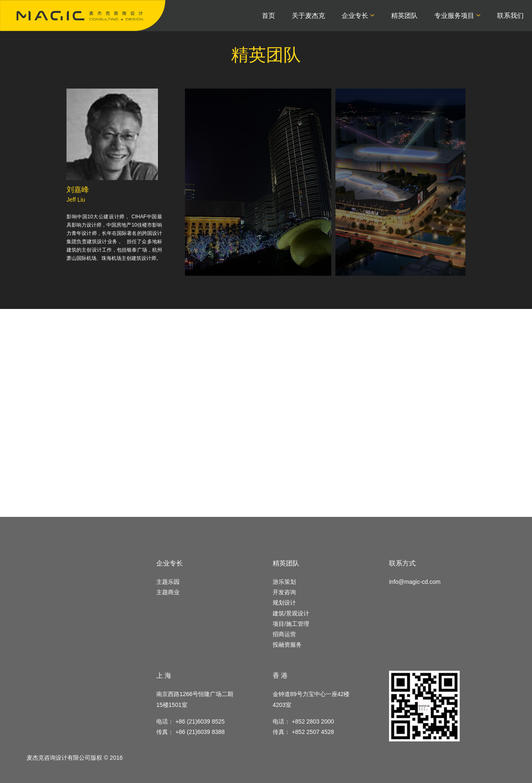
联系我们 (510, 16)
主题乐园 (168, 582)
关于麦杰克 (308, 16)
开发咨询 (284, 592)
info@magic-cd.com (415, 582)
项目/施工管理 (291, 624)
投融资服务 (287, 645)
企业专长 (355, 16)
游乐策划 (284, 582)
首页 (268, 16)
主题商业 (168, 592)
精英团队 (404, 16)
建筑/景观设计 (291, 613)
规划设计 (284, 603)
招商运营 (284, 634)
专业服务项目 (454, 16)
